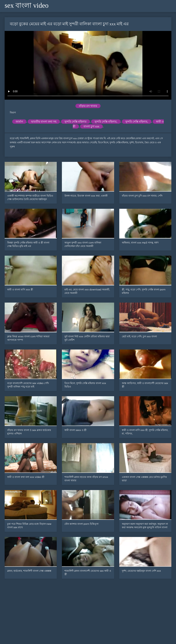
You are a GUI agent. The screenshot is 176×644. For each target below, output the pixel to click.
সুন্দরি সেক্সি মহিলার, (106, 122)
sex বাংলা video (27, 5)
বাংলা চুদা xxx (91, 126)
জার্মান (19, 122)
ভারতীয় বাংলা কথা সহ (44, 122)
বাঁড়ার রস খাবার (88, 106)
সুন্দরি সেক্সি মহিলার (75, 122)
